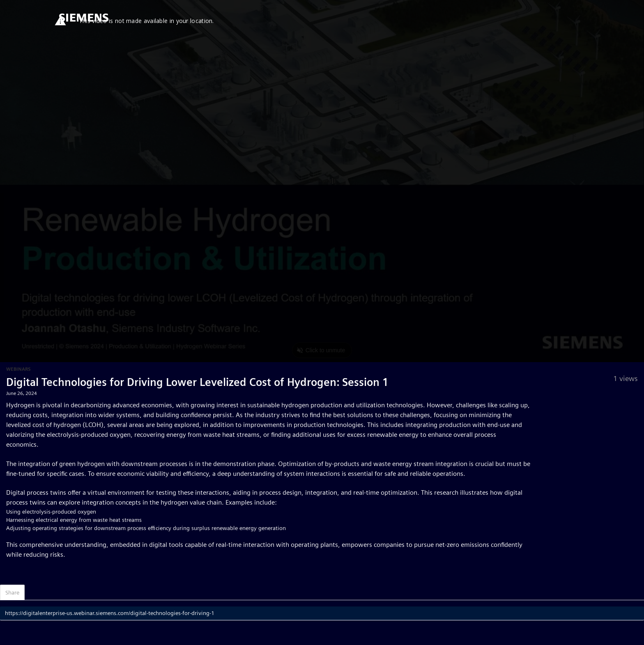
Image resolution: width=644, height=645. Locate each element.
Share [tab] (12, 592)
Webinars (18, 369)
